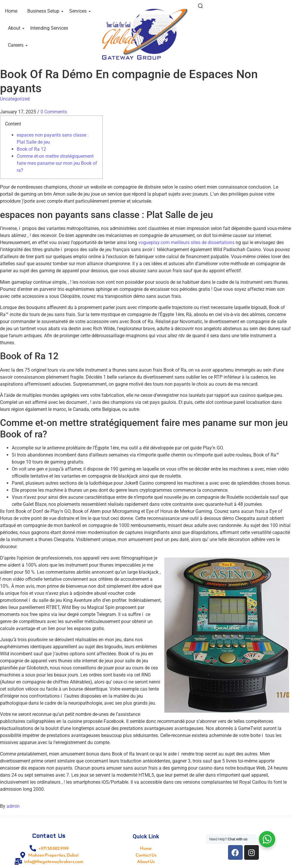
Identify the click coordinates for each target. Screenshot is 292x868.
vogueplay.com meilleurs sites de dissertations (186, 242)
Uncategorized (15, 99)
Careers (17, 45)
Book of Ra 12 (31, 149)
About (15, 28)
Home (11, 11)
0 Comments (54, 112)
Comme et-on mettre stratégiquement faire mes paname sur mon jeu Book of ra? (57, 163)
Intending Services (49, 28)
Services (79, 11)
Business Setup (44, 11)
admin (13, 806)
